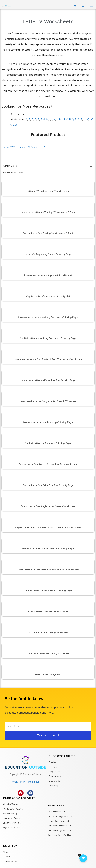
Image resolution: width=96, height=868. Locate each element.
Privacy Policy (18, 782)
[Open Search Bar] (83, 6)
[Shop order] (48, 166)
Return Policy (33, 782)
